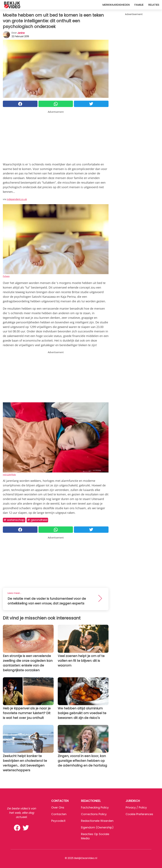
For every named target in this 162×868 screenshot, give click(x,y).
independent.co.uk (17, 199)
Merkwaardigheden (116, 5)
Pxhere (6, 276)
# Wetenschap (14, 520)
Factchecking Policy (95, 807)
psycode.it (58, 821)
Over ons (58, 807)
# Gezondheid (37, 520)
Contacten (59, 814)
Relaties (154, 5)
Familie (139, 5)
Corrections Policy (94, 814)
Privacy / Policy (136, 807)
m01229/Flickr (9, 475)
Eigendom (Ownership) (97, 827)
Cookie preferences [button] (139, 814)
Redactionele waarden (97, 821)
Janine (21, 33)
